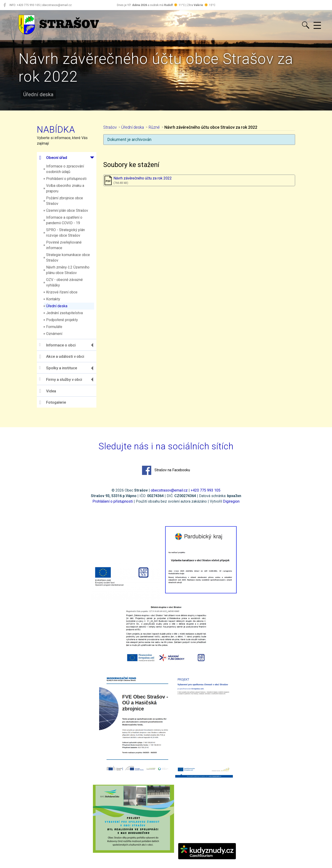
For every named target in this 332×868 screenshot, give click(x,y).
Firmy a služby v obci (61, 379)
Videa (48, 391)
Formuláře (54, 327)
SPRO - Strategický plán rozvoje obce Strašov (65, 233)
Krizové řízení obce (62, 292)
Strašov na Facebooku (166, 470)
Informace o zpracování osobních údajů (65, 169)
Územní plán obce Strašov (67, 210)
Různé (154, 127)
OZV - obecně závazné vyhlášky (64, 282)
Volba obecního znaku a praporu (65, 188)
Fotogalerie (53, 403)
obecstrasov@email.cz (169, 490)
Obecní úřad (53, 158)
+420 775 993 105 (206, 490)
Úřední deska (57, 306)
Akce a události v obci (62, 357)
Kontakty (53, 299)
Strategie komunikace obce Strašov (68, 258)
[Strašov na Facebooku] (5, 5)
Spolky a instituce (58, 368)
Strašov (110, 127)
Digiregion (231, 501)
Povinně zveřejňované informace (64, 245)
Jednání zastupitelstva (64, 313)
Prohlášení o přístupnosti (66, 179)
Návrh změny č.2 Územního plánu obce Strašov (68, 270)
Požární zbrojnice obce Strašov (65, 201)
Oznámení (54, 334)
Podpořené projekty (62, 320)
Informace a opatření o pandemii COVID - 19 (64, 220)
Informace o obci (57, 345)
